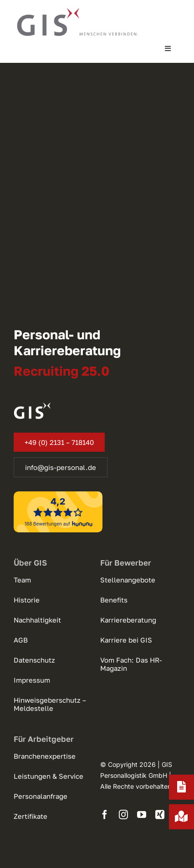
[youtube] (142, 815)
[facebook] (105, 815)
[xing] (160, 815)
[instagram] (123, 815)
